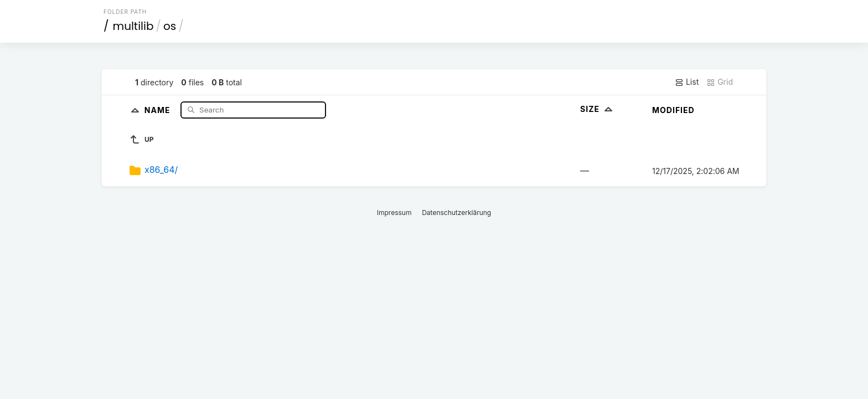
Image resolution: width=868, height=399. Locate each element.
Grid (720, 82)
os (170, 26)
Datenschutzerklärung (456, 213)
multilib (133, 26)
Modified (673, 110)
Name (159, 109)
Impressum (394, 213)
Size (598, 109)
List (687, 82)
